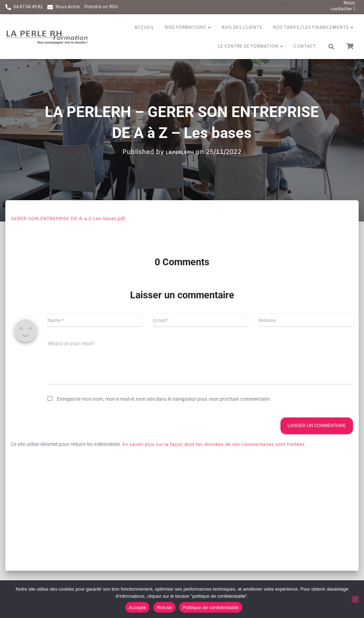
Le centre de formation (250, 47)
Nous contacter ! (343, 6)
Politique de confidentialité (211, 608)
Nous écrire (68, 7)
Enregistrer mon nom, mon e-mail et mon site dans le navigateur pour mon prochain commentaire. (164, 399)
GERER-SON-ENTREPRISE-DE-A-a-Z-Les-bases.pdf (68, 219)
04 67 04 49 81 (28, 7)
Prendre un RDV (101, 7)
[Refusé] (355, 599)
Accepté (137, 608)
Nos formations (188, 28)
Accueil (144, 28)
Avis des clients (242, 28)
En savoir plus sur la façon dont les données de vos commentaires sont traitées (213, 445)
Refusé (164, 608)
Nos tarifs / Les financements (313, 28)
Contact (305, 47)
